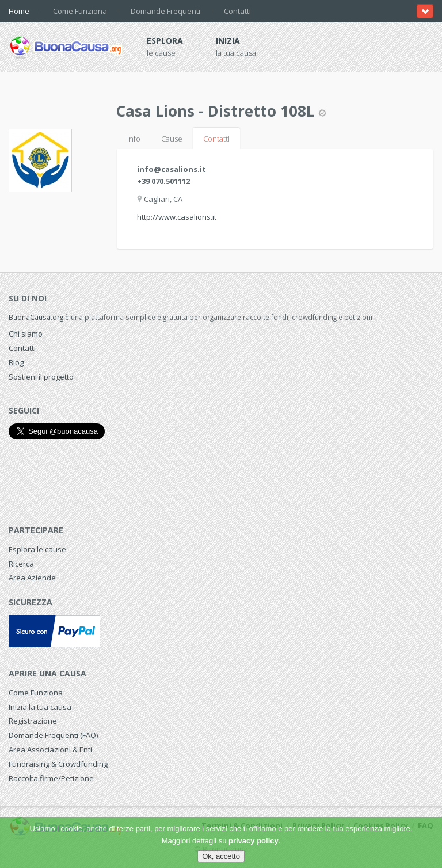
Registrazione (33, 721)
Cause (172, 139)
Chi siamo (26, 334)
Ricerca (21, 564)
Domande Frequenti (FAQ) (53, 735)
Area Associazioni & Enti (50, 750)
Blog (16, 362)
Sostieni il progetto (41, 377)
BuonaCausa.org (36, 317)
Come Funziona (80, 11)
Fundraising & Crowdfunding (58, 764)
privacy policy (254, 841)
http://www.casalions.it (177, 217)
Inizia (228, 41)
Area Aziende (32, 578)
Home (19, 11)
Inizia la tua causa (40, 707)
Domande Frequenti (165, 11)
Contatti (237, 11)
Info (134, 139)
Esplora (165, 41)
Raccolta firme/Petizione (51, 778)
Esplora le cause (37, 549)
